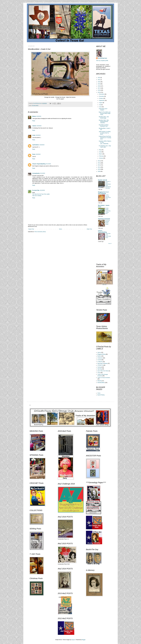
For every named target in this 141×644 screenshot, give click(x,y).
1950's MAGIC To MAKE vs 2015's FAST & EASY (105, 133)
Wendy (34, 116)
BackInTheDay (101, 395)
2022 (99, 78)
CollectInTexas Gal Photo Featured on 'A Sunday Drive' (105, 138)
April (100, 152)
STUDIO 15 (100, 365)
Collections (100, 358)
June (100, 107)
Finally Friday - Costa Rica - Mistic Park (108, 211)
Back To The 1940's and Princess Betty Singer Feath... (105, 113)
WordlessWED (35, 106)
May (100, 150)
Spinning (100, 369)
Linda (34, 135)
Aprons (99, 352)
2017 (99, 88)
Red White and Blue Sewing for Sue (104, 126)
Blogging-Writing (101, 354)
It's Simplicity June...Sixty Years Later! (105, 146)
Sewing (99, 367)
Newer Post (31, 229)
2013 (99, 163)
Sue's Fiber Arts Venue (103, 371)
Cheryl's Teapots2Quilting (39, 164)
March (101, 154)
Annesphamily (36, 173)
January (101, 158)
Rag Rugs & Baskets (102, 363)
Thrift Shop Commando (104, 219)
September (102, 100)
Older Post (89, 229)
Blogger (84, 640)
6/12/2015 (42, 190)
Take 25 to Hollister (37, 196)
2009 (99, 171)
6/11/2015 (48, 164)
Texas (99, 373)
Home (60, 229)
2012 (99, 165)
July (100, 105)
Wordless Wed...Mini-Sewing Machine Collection (104, 122)
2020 (99, 82)
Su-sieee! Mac (36, 190)
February (101, 156)
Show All (110, 244)
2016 (99, 90)
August (101, 103)
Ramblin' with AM (102, 180)
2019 (99, 84)
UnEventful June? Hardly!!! (103, 109)
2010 (99, 169)
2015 (99, 92)
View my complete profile (102, 61)
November (102, 96)
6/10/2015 (39, 116)
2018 (99, 86)
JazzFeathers (36, 145)
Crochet (99, 360)
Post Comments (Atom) (40, 232)
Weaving (100, 381)
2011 (99, 167)
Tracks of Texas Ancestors (104, 378)
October (101, 98)
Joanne (34, 126)
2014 (99, 161)
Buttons (99, 356)
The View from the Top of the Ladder (41, 194)
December (102, 94)
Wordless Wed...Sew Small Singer (104, 117)
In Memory (100, 362)
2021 (99, 80)
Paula (34, 154)
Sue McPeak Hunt (102, 58)
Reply (34, 121)
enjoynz (73, 640)
